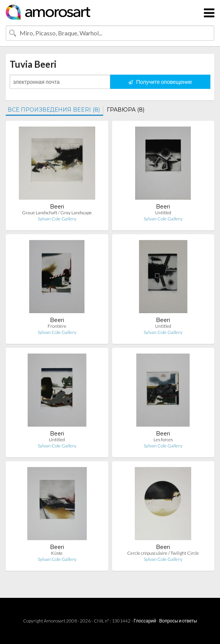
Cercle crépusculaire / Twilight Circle (163, 553)
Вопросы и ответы (178, 621)
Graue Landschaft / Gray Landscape (57, 213)
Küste (57, 553)
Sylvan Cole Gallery (57, 219)
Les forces (163, 440)
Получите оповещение (160, 82)
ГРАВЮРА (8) (126, 110)
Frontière (57, 326)
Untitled (163, 213)
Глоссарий (145, 621)
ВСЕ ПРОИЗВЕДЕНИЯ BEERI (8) (54, 110)
